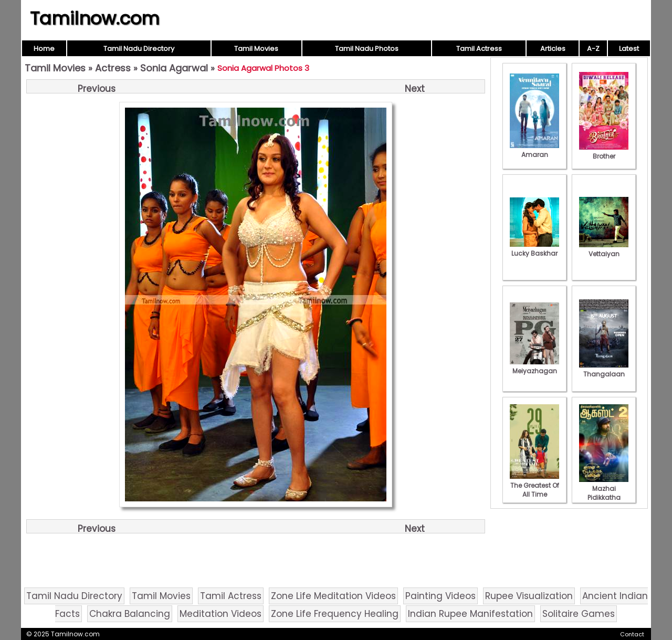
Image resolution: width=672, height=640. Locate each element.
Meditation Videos (220, 614)
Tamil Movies (256, 49)
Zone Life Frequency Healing (335, 614)
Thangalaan (604, 370)
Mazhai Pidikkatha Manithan (604, 493)
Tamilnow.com (95, 18)
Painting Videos (440, 596)
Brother (604, 152)
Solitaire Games (579, 614)
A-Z (593, 49)
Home (44, 49)
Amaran (534, 150)
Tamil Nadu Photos (367, 49)
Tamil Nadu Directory (139, 49)
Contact (632, 634)
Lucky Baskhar (534, 249)
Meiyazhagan (534, 366)
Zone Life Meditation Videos (333, 596)
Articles (553, 49)
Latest (629, 49)
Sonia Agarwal (174, 68)
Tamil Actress (479, 49)
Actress (113, 68)
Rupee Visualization (529, 596)
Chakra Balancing (130, 614)
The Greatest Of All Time (534, 485)
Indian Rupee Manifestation (470, 614)
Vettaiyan (604, 249)
